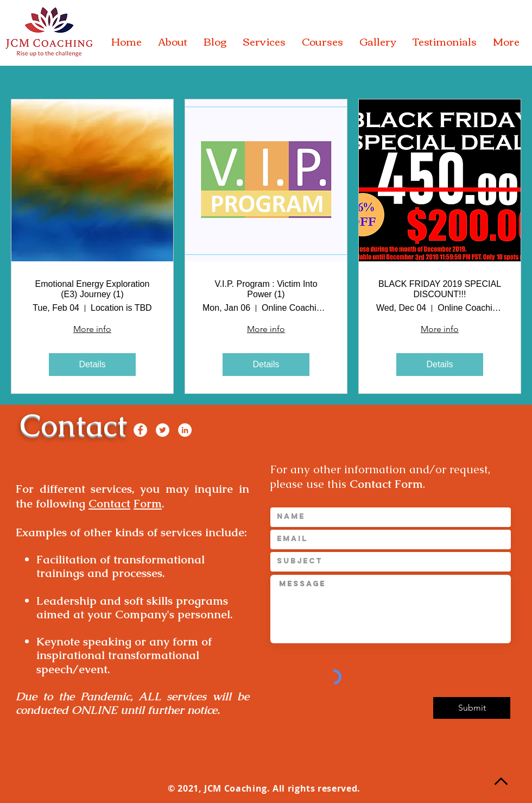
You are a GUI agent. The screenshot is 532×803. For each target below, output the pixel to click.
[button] (173, 41)
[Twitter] (163, 430)
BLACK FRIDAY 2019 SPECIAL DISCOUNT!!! (440, 289)
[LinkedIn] (185, 430)
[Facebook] (140, 430)
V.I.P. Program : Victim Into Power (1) (266, 289)
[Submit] (472, 708)
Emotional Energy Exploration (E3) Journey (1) (93, 289)
